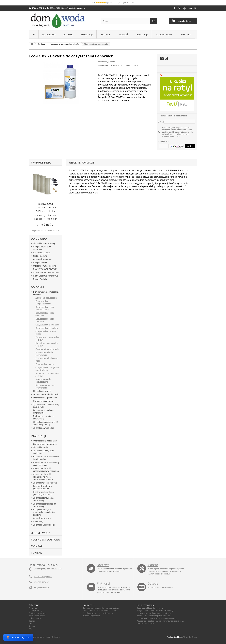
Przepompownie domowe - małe (47, 360)
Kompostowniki (40, 263)
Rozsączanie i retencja (43, 401)
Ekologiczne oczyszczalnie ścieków (47, 339)
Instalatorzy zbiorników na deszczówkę (100, 610)
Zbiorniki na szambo (42, 391)
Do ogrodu (49, 35)
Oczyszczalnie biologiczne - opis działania (48, 369)
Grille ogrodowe (40, 256)
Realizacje (142, 35)
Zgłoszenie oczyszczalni (46, 298)
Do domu (68, 35)
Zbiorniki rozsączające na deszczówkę (45, 505)
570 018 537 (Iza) (42, 582)
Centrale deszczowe (42, 518)
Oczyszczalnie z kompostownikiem (43, 302)
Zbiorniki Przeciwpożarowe (45, 483)
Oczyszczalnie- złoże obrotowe (45, 314)
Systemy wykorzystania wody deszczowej (46, 406)
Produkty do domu (37, 616)
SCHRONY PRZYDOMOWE (46, 272)
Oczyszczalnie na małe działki (46, 333)
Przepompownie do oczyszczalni (44, 354)
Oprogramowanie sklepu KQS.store (44, 637)
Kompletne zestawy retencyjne (42, 248)
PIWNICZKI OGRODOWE (45, 269)
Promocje (33, 608)
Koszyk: (184, 21)
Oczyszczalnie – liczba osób (46, 394)
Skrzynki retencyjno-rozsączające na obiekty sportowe (44, 512)
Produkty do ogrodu (37, 613)
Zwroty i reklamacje (145, 623)
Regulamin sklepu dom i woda (150, 608)
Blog (31, 629)
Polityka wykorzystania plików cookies (153, 616)
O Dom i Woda (164, 35)
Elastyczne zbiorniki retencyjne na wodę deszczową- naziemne (43, 477)
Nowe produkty (35, 610)
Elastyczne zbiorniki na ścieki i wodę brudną (46, 458)
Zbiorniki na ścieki (41, 447)
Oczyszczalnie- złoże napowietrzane (45, 308)
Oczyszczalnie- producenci (45, 398)
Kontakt (192, 8)
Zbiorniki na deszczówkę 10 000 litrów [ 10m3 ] (46, 423)
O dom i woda (35, 618)
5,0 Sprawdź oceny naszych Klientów (113, 3)
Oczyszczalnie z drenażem (47, 325)
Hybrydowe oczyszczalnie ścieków (47, 344)
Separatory (38, 522)
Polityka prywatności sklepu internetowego (155, 610)
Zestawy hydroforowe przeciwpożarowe (43, 487)
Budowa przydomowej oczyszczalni (45, 386)
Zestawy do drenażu (45, 364)
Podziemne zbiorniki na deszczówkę (44, 417)
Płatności (103, 583)
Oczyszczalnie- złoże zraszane (45, 320)
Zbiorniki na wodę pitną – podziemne (44, 452)
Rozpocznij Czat (18, 637)
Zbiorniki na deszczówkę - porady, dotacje (101, 608)
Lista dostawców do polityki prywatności (154, 613)
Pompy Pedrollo (40, 279)
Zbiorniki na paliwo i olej (44, 525)
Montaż (123, 35)
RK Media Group (190, 637)
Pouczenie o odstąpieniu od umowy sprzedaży (157, 618)
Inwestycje (87, 35)
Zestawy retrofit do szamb (47, 349)
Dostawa (103, 565)
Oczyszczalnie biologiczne (45, 441)
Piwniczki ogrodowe (91, 616)
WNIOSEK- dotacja (42, 253)
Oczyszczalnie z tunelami (47, 328)
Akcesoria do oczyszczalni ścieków (47, 375)
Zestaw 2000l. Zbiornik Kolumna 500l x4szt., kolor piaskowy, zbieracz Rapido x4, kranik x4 (46, 211)
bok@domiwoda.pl (42, 588)
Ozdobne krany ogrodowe (45, 266)
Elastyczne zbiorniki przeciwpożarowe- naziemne (46, 470)
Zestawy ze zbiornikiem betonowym (44, 412)
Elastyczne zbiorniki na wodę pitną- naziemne (46, 464)
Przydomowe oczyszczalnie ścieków (98, 613)
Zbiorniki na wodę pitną (44, 428)
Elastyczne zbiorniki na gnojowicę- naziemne (43, 493)
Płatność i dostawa (45, 539)
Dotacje (105, 35)
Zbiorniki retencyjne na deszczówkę (43, 499)
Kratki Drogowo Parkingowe (46, 276)
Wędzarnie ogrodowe (43, 259)
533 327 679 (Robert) (43, 577)
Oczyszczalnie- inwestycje (45, 444)
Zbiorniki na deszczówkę (44, 243)
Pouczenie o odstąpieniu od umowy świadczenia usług (160, 621)
